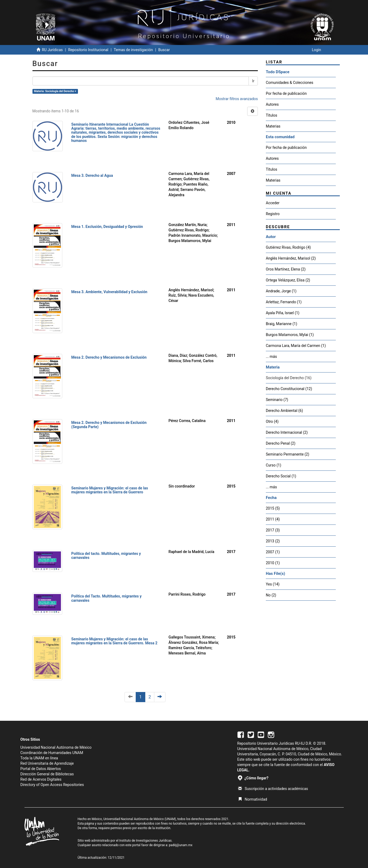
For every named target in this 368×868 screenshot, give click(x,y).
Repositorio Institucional (88, 50)
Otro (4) (272, 421)
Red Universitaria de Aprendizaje (47, 763)
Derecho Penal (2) (281, 443)
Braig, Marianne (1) (282, 324)
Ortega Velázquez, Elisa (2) (288, 280)
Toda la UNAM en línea (39, 758)
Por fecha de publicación (286, 93)
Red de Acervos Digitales (41, 779)
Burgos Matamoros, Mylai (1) (290, 335)
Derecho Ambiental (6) (284, 411)
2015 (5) (273, 508)
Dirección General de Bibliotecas (47, 774)
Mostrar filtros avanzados (237, 99)
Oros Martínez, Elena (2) (286, 269)
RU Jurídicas (52, 50)
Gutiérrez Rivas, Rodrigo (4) (288, 247)
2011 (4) (273, 519)
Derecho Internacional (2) (287, 432)
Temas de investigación (133, 50)
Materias (273, 126)
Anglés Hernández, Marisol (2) (291, 258)
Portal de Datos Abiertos (41, 769)
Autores (272, 104)
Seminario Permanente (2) (288, 454)
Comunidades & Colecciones (290, 83)
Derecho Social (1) (281, 476)
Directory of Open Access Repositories (52, 785)
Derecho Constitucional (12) (289, 389)
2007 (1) (273, 552)
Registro (273, 214)
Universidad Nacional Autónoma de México (56, 747)
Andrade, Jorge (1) (281, 291)
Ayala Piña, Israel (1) (283, 313)
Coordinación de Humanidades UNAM (52, 753)
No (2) (271, 595)
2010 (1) (273, 563)
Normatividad (253, 799)
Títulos (272, 115)
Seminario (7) (277, 400)
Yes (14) (273, 584)
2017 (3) (273, 530)
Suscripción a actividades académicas (273, 789)
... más (271, 357)
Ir (253, 81)
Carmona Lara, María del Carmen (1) (296, 346)
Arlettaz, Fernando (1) (284, 302)
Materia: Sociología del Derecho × (55, 91)
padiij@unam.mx (181, 845)
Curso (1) (274, 465)
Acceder (273, 203)
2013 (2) (273, 541)
